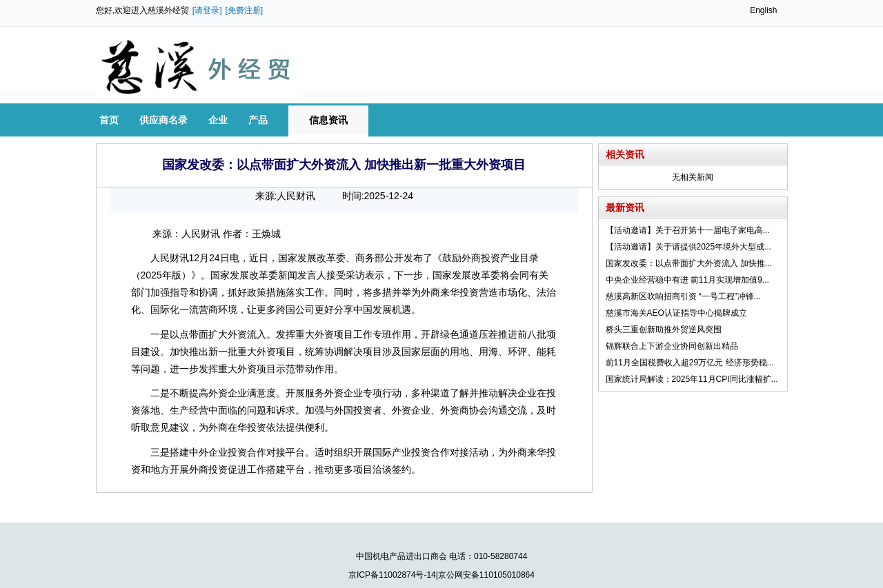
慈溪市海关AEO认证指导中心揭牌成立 (676, 313)
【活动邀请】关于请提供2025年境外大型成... (689, 247)
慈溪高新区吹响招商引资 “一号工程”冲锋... (683, 296)
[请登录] (207, 10)
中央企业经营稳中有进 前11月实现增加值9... (687, 280)
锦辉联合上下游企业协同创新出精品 (672, 346)
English (763, 10)
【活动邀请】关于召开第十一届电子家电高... (688, 230)
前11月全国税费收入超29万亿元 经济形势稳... (690, 363)
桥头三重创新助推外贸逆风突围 (664, 330)
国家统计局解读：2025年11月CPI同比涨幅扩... (692, 379)
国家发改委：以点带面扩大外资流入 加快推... (689, 263)
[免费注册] (245, 10)
